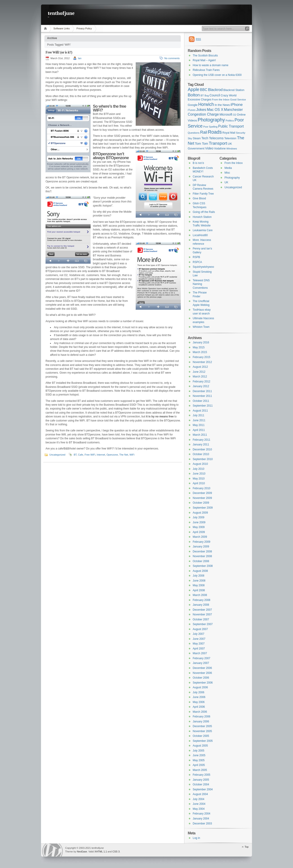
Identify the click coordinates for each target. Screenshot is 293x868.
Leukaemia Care (203, 230)
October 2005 (201, 736)
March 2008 (200, 595)
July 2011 (198, 415)
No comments (172, 58)
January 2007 (201, 663)
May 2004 (199, 809)
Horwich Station (202, 217)
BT (75, 455)
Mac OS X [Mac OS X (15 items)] (215, 110)
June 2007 (199, 639)
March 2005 (200, 770)
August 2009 (200, 513)
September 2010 (203, 459)
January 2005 (201, 780)
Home (46, 29)
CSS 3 (116, 852)
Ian (80, 58)
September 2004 (203, 789)
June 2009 (199, 522)
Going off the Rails (204, 212)
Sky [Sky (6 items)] (190, 138)
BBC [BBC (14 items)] (204, 90)
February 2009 (201, 542)
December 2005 (202, 726)
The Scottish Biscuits (205, 56)
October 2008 (201, 561)
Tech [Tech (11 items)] (205, 138)
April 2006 (199, 707)
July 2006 (198, 692)
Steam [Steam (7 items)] (197, 138)
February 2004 (201, 814)
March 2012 (200, 377)
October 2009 (201, 503)
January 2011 (201, 444)
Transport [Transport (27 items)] (218, 143)
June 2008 (199, 581)
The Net (124, 455)
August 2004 (200, 794)
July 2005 (198, 751)
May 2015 (199, 347)
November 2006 (202, 673)
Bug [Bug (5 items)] (207, 95)
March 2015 (200, 352)
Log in (196, 838)
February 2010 (201, 488)
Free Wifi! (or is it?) (59, 52)
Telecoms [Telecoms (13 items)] (216, 138)
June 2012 (199, 372)
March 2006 (200, 712)
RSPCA (197, 262)
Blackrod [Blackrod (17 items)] (215, 90)
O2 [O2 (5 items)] (235, 115)
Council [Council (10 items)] (215, 95)
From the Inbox (234, 163)
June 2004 (199, 804)
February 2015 (201, 357)
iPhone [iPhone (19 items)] (237, 105)
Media (228, 168)
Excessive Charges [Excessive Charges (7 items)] (199, 100)
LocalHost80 (200, 235)
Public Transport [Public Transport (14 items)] (231, 126)
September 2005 (203, 741)
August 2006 (200, 687)
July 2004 (198, 799)
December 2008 (202, 552)
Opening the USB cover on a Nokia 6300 (217, 75)
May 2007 (199, 644)
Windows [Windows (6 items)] (232, 149)
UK (226, 182)
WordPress (53, 850)
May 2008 (199, 585)
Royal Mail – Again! (204, 60)
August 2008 (200, 571)
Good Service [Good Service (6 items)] (238, 100)
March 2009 (200, 537)
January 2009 (201, 547)
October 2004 (201, 784)
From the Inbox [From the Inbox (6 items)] (221, 100)
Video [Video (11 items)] (209, 148)
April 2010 (199, 483)
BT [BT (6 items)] (202, 95)
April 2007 (199, 649)
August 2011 (200, 411)
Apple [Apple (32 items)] (193, 89)
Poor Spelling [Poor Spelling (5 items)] (210, 127)
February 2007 (201, 658)
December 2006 (202, 668)
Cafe (81, 455)
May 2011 (199, 425)
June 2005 (199, 755)
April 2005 (199, 765)
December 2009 (202, 493)
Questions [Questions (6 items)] (194, 133)
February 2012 (201, 382)
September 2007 (203, 624)
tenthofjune (61, 13)
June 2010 (199, 474)
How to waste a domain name (211, 65)
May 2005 (199, 760)
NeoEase (82, 852)
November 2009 (202, 498)
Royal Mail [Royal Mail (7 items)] (229, 133)
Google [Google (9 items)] (193, 105)
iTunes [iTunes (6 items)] (192, 110)
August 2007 (200, 629)
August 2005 (200, 746)
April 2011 (199, 430)
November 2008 (202, 556)
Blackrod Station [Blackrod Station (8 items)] (234, 90)
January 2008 (201, 605)
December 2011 (202, 391)
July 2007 (198, 634)
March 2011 (200, 435)
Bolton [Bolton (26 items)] (194, 95)
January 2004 (201, 819)
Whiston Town (201, 327)
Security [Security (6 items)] (241, 133)
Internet (101, 455)
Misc (227, 173)
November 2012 (202, 362)
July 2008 (198, 576)
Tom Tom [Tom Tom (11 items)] (201, 144)
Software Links (62, 28)
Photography (232, 178)
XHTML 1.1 (101, 852)
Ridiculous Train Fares (206, 70)
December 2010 (202, 449)
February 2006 (201, 717)
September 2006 (203, 683)
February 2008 (201, 600)
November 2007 (202, 614)
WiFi (132, 455)
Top (247, 847)
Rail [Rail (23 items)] (204, 132)
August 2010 (200, 464)
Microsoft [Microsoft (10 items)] (226, 114)
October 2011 (201, 401)
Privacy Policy (84, 28)
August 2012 (200, 367)
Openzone (112, 455)
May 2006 (199, 702)
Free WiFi (90, 455)
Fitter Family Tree (203, 194)
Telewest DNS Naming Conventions (201, 284)
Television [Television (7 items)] (230, 138)
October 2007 (201, 619)
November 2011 (202, 396)
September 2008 (203, 566)
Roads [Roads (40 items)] (215, 132)
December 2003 (202, 824)
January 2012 (201, 386)
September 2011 (203, 406)
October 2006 (201, 678)
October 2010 (201, 454)
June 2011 (199, 420)
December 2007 (202, 610)
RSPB (196, 257)
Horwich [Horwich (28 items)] (206, 104)
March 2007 (200, 653)
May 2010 (199, 479)
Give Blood (199, 198)
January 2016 (201, 342)
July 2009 (198, 517)
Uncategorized (57, 455)
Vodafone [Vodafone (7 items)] (220, 149)
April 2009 (199, 532)
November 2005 (202, 731)
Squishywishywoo (203, 267)
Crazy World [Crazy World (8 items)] (229, 95)
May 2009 (199, 527)
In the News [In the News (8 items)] (222, 105)
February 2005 (201, 775)
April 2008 (199, 590)
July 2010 (198, 469)
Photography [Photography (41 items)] (211, 120)
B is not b (198, 163)
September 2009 (203, 508)
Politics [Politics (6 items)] (230, 121)
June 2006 (199, 697)
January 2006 (201, 721)
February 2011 (201, 440)
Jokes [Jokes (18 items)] (201, 110)
